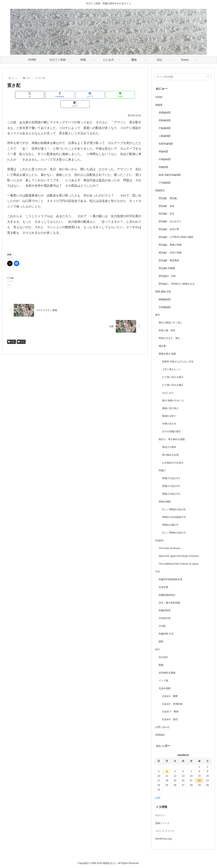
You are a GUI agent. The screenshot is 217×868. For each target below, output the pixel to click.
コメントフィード (165, 831)
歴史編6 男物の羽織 (170, 245)
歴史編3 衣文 (166, 214)
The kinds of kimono (170, 548)
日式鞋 (162, 626)
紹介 (158, 649)
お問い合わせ (162, 727)
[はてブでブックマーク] (75, 95)
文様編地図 (165, 307)
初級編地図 (165, 120)
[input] (183, 77)
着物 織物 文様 (163, 292)
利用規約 (160, 735)
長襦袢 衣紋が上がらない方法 (178, 361)
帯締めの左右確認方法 (174, 517)
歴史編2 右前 (166, 206)
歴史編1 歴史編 (168, 198)
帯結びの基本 (169, 447)
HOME (159, 97)
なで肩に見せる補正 (173, 385)
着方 (158, 315)
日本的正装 (165, 618)
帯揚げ (162, 470)
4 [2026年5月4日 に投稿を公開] (167, 771)
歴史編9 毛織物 (167, 268)
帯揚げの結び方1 (171, 478)
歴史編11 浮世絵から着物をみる (177, 284)
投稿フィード (162, 823)
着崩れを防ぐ (169, 416)
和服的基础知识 (167, 595)
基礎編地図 (165, 112)
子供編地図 (165, 183)
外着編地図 (165, 159)
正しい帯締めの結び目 (174, 509)
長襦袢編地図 (166, 144)
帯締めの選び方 (170, 525)
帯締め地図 (165, 502)
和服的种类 (165, 610)
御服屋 (159, 105)
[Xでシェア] (29, 95)
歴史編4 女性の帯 (169, 229)
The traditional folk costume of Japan (179, 564)
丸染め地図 (165, 688)
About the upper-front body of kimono (179, 556)
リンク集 (163, 680)
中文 (158, 572)
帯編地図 (163, 151)
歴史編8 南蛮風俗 (169, 260)
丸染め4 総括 (170, 719)
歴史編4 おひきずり (170, 221)
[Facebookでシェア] (52, 95)
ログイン (160, 815)
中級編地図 (165, 128)
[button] (121, 95)
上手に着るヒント (172, 369)
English (159, 540)
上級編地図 (165, 136)
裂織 (161, 665)
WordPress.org (163, 839)
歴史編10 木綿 (167, 276)
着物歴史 (160, 190)
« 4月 (157, 798)
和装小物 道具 (167, 330)
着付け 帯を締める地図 (172, 439)
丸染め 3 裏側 (170, 711)
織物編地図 (165, 299)
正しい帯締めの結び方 (174, 533)
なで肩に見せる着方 (173, 377)
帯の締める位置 (170, 455)
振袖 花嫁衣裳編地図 (170, 175)
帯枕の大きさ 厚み (169, 338)
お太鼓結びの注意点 (173, 463)
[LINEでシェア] (98, 95)
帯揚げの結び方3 (171, 494)
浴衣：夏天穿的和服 (169, 603)
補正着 (162, 346)
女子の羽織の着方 (172, 431)
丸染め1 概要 (170, 696)
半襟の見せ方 (170, 424)
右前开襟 (163, 587)
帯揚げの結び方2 (171, 486)
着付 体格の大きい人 (173, 400)
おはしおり (168, 393)
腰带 (161, 642)
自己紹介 (163, 657)
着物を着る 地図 (167, 354)
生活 (21, 332)
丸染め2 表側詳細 (172, 704)
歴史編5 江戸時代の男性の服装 (176, 237)
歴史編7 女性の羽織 (170, 253)
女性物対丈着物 (167, 673)
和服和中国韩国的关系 (171, 579)
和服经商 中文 (166, 634)
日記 (12, 332)
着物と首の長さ (170, 408)
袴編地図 (163, 167)
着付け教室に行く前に (171, 323)
